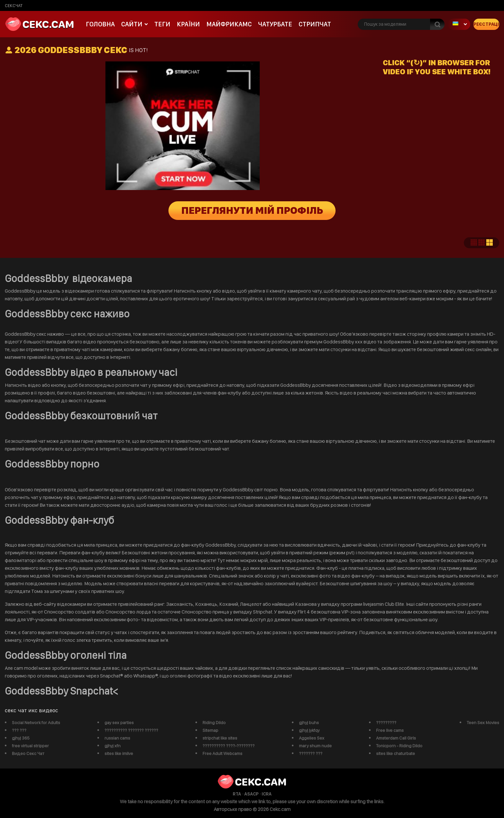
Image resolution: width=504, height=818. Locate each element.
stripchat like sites (220, 738)
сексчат (14, 5)
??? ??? (19, 730)
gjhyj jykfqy (309, 730)
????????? (386, 723)
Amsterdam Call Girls (396, 738)
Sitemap (210, 730)
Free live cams (390, 730)
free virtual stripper (30, 746)
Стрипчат (315, 24)
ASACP (251, 794)
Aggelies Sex (312, 738)
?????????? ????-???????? (229, 746)
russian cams (117, 738)
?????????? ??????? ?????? (131, 730)
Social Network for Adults (36, 723)
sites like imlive (119, 753)
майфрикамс (229, 24)
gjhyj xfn (113, 746)
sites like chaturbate (396, 753)
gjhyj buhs (309, 723)
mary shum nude (315, 746)
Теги (162, 24)
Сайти (132, 24)
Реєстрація (486, 24)
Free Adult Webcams (222, 753)
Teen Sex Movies (483, 723)
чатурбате (275, 24)
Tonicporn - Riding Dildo (399, 746)
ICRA (267, 794)
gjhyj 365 (21, 738)
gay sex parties (119, 723)
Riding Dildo (214, 723)
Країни (188, 24)
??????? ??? (311, 753)
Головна (100, 24)
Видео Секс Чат (28, 753)
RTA (237, 794)
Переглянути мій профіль (252, 211)
